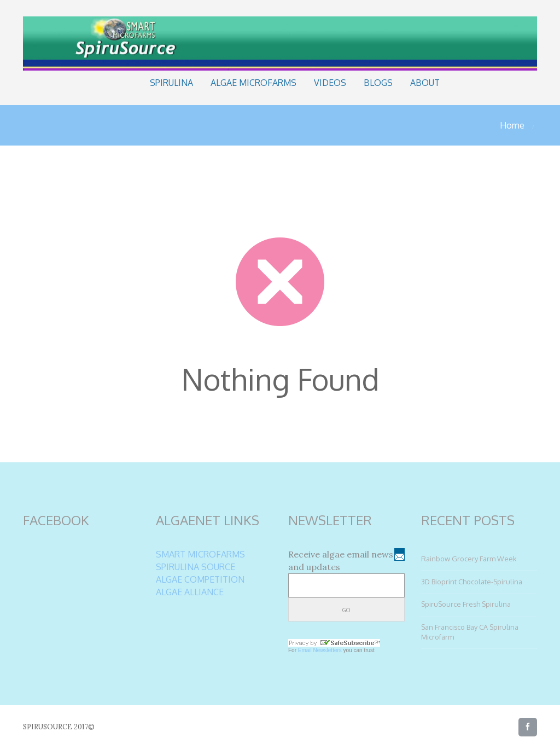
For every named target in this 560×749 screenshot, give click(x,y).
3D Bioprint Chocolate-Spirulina (472, 582)
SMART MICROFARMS (200, 554)
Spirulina (171, 83)
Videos (330, 83)
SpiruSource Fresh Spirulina (466, 604)
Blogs (378, 83)
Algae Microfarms (253, 83)
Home (512, 125)
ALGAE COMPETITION (200, 579)
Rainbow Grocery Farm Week (469, 559)
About (425, 83)
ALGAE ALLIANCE (190, 592)
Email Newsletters (320, 650)
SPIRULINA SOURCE (196, 567)
